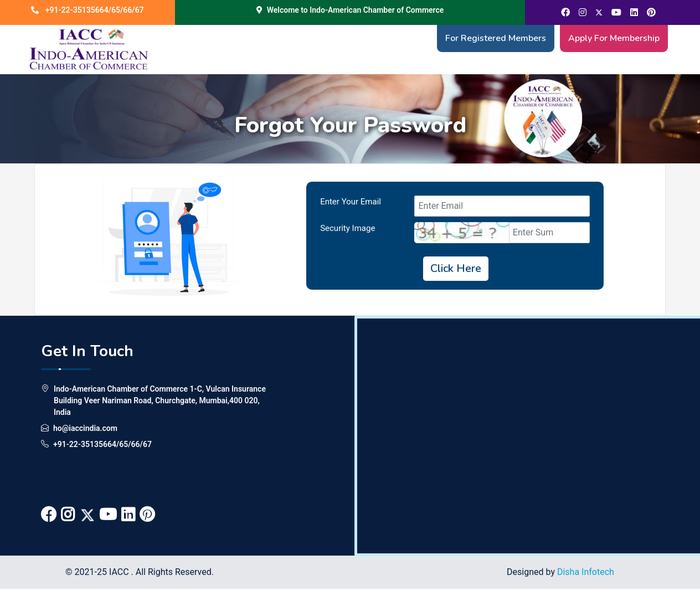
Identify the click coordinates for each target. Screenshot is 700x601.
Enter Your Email (351, 202)
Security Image (348, 228)
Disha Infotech (586, 572)
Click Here (456, 268)
